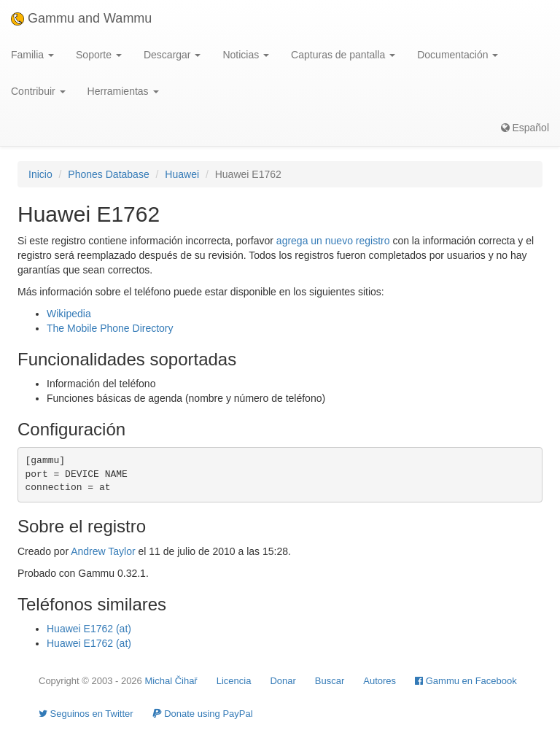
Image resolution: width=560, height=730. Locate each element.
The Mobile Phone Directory (110, 328)
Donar (283, 681)
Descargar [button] (172, 55)
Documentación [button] (458, 55)
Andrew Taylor (103, 551)
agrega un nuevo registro (333, 241)
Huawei (182, 174)
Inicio (40, 174)
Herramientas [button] (123, 91)
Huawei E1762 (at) (89, 629)
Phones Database (108, 174)
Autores (380, 681)
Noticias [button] (246, 55)
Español (525, 128)
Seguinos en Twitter (86, 714)
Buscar (330, 681)
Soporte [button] (99, 55)
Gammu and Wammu (81, 18)
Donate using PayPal (203, 714)
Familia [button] (32, 55)
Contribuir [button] (38, 91)
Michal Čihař (171, 681)
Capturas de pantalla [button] (343, 55)
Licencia (234, 681)
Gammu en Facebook (466, 681)
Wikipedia (69, 314)
